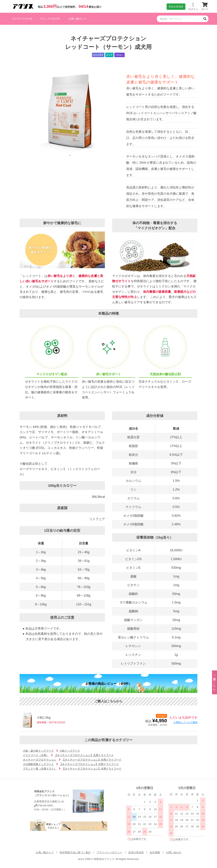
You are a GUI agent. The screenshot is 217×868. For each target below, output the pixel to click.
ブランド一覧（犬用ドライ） (40, 769)
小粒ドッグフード (70, 751)
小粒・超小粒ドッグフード (38, 751)
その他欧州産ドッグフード (38, 764)
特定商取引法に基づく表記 (75, 852)
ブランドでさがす (50, 19)
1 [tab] (70, 155)
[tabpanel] (70, 110)
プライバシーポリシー (109, 852)
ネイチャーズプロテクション (40, 760)
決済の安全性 (136, 852)
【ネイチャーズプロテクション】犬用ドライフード (84, 755)
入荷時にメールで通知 (185, 722)
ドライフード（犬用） (36, 755)
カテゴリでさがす (22, 19)
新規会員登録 (176, 7)
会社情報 (155, 852)
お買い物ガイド (77, 19)
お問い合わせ (174, 852)
